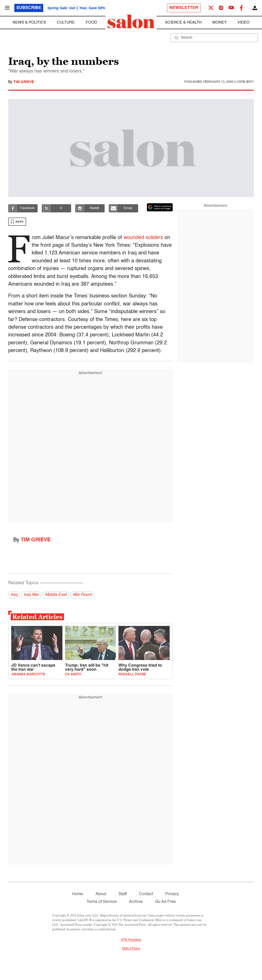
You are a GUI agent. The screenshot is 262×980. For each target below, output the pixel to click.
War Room (82, 595)
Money (220, 22)
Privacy (172, 894)
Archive (136, 902)
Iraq (14, 595)
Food (91, 22)
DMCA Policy (131, 949)
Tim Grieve (24, 82)
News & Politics (29, 22)
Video (243, 22)
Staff (123, 894)
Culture (66, 22)
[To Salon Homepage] (131, 22)
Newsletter (184, 8)
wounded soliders (145, 238)
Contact (146, 894)
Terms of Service (102, 902)
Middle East (56, 595)
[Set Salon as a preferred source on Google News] (160, 207)
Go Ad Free (165, 902)
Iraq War (31, 595)
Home (78, 894)
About (101, 894)
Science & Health (183, 22)
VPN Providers (131, 940)
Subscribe (29, 8)
